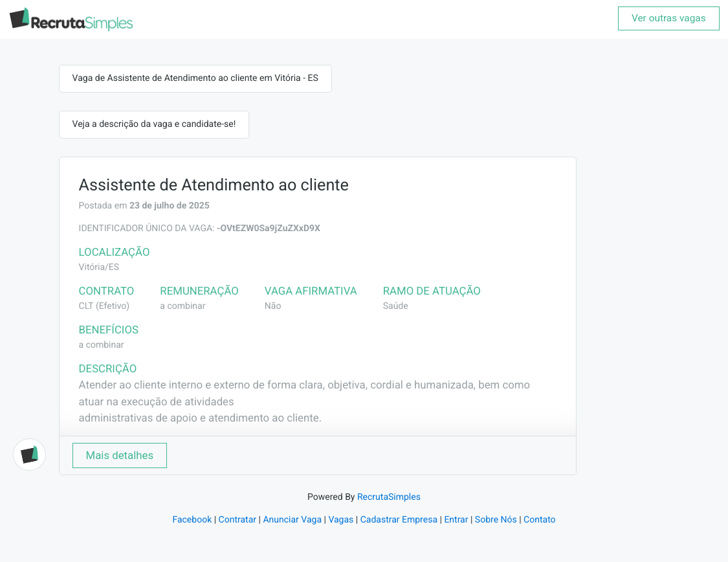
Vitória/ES (99, 267)
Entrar (456, 520)
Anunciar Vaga (292, 520)
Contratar (237, 520)
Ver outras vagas (669, 18)
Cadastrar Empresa (399, 520)
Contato (539, 520)
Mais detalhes (120, 455)
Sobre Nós (496, 520)
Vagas (341, 520)
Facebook (192, 520)
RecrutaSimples (389, 497)
